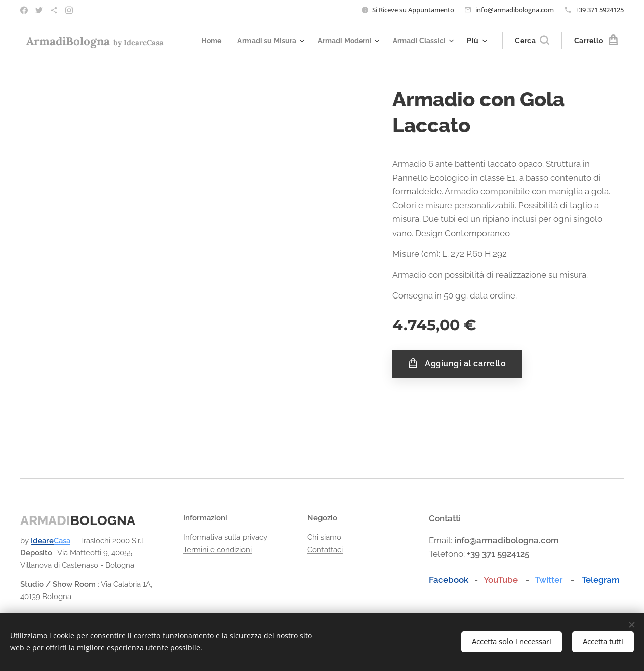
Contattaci (325, 550)
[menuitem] (202, 41)
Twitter (550, 580)
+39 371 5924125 (599, 10)
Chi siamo (324, 538)
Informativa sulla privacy (225, 538)
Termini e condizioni (217, 550)
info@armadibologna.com (515, 10)
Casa (62, 541)
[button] (532, 41)
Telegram (601, 580)
